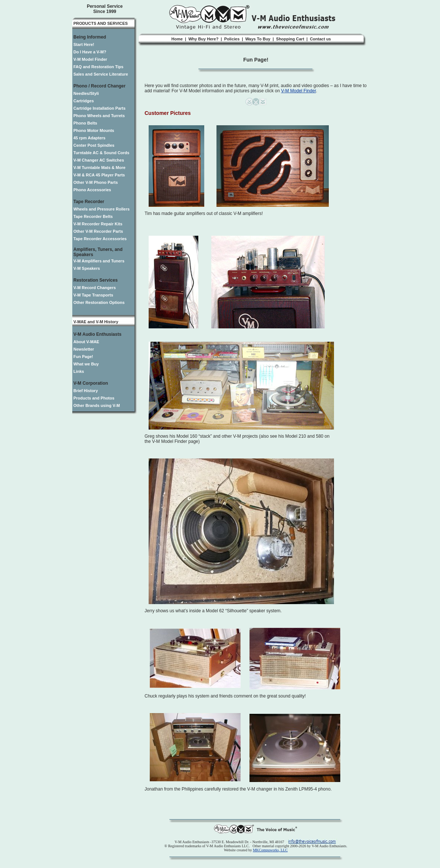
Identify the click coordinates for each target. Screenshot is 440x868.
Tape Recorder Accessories (100, 239)
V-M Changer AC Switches (99, 160)
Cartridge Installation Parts (100, 108)
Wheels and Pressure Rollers (102, 209)
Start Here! (84, 44)
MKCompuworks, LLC (270, 850)
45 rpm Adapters (89, 138)
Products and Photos (94, 398)
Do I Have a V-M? (90, 52)
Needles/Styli (86, 93)
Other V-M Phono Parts (96, 182)
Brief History (86, 391)
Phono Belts (85, 123)
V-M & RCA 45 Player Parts (99, 175)
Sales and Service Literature (101, 74)
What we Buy (86, 364)
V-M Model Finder (90, 59)
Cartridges (84, 101)
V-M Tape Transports (93, 295)
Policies (232, 39)
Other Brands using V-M (97, 405)
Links (79, 371)
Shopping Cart (290, 39)
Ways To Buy (258, 39)
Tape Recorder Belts (93, 216)
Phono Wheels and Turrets (99, 116)
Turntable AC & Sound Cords (101, 153)
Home (177, 39)
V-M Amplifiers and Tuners (99, 261)
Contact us (320, 39)
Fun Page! (83, 357)
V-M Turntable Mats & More (99, 168)
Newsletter (84, 349)
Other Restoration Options (99, 302)
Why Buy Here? (203, 39)
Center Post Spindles (94, 145)
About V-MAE (86, 342)
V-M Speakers (87, 268)
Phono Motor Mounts (94, 130)
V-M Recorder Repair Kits (98, 224)
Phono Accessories (92, 190)
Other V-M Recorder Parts (98, 231)
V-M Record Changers (95, 288)
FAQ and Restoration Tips (98, 67)
